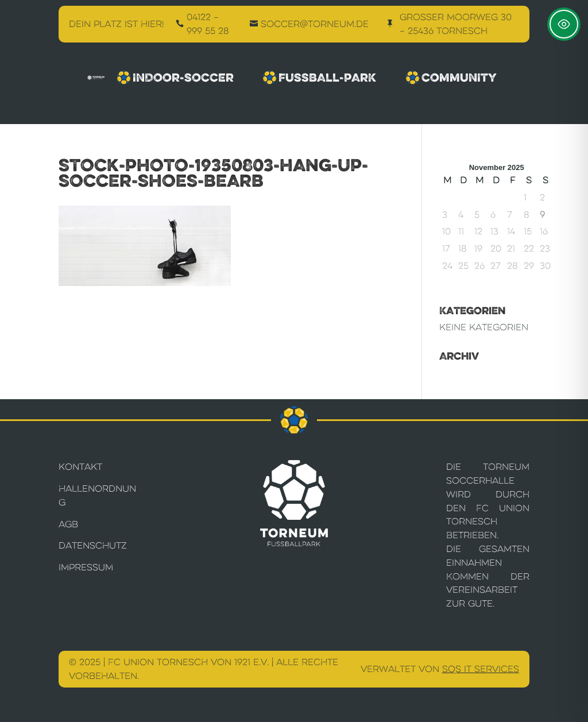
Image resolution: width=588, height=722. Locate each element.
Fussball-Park (321, 78)
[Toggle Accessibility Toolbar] (564, 24)
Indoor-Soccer (177, 78)
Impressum (86, 567)
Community (454, 78)
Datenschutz (93, 545)
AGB (68, 524)
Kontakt (80, 467)
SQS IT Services (481, 669)
